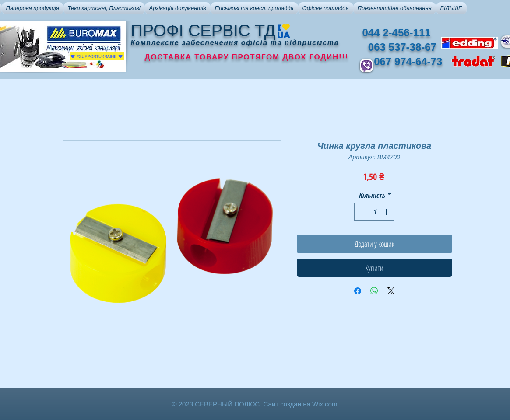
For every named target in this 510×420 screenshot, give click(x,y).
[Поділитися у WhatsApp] (374, 291)
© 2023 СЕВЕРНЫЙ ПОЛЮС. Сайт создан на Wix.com (255, 404)
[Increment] (387, 212)
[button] (33, 8)
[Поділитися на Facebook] (358, 291)
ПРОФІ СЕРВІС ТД (203, 31)
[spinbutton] (374, 212)
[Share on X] (391, 291)
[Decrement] (362, 212)
